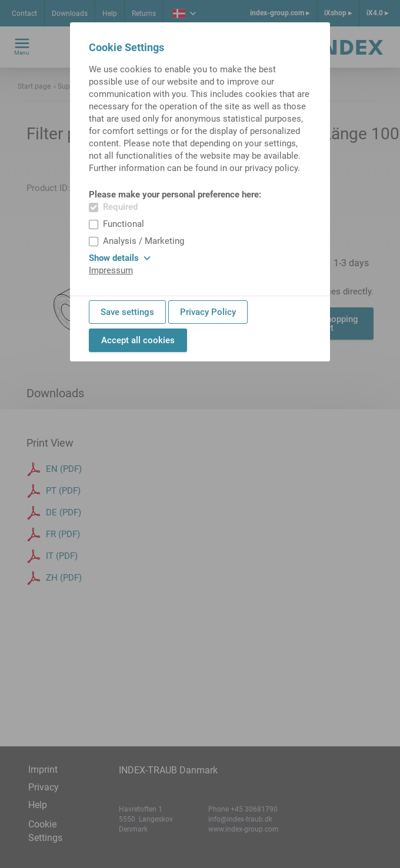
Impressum (111, 270)
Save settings (127, 312)
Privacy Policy (208, 312)
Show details (120, 258)
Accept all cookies (138, 340)
